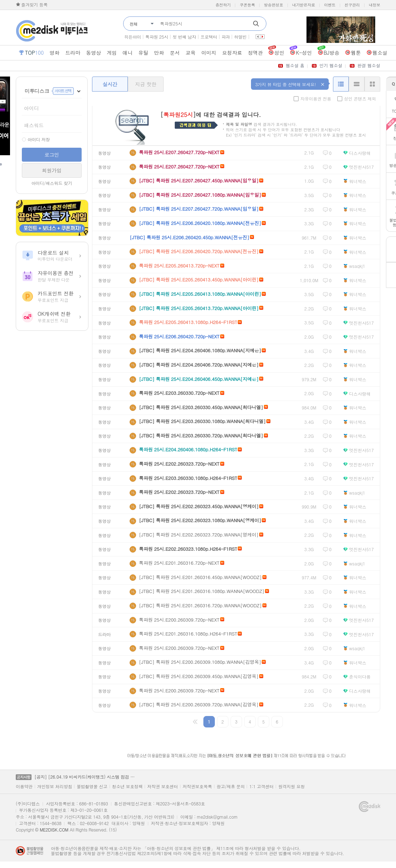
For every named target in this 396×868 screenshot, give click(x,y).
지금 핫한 (146, 84)
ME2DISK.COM (54, 830)
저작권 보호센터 (163, 786)
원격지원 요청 (291, 786)
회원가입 (52, 170)
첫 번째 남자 (184, 37)
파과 (225, 37)
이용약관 (24, 786)
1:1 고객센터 (261, 786)
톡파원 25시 (157, 37)
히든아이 (133, 37)
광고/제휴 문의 (231, 786)
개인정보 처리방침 (55, 786)
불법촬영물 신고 (92, 786)
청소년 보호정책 (127, 786)
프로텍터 (209, 37)
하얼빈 (240, 37)
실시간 (110, 84)
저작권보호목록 (197, 786)
